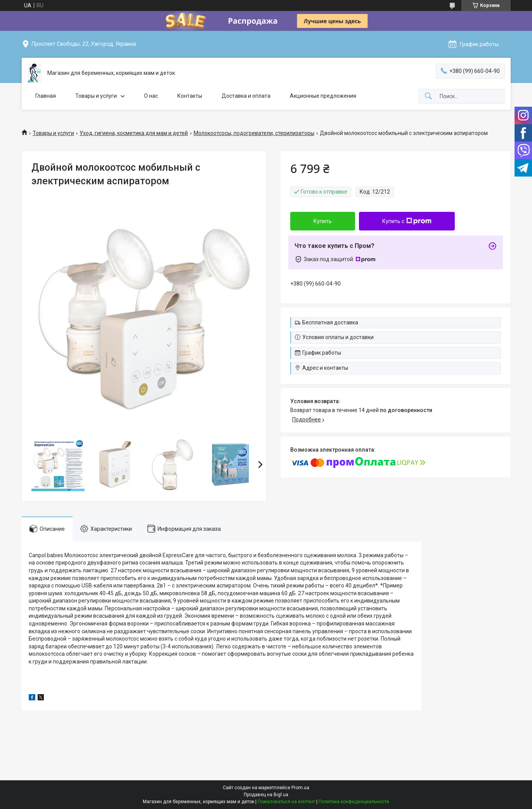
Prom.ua (300, 788)
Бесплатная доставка (330, 322)
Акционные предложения (323, 96)
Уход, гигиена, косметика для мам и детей (134, 133)
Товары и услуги (96, 96)
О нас (151, 96)
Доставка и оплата (246, 96)
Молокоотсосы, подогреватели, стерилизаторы (254, 133)
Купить (323, 221)
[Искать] (428, 96)
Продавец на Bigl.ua (266, 795)
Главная (46, 96)
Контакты (190, 96)
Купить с (407, 221)
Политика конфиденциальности (354, 802)
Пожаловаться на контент (286, 802)
